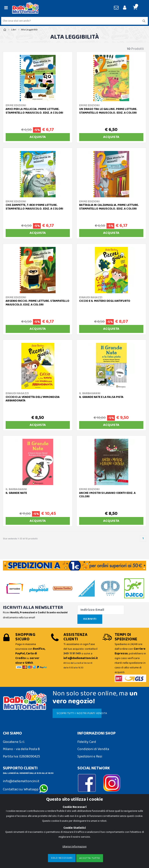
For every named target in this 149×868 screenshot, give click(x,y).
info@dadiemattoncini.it (21, 781)
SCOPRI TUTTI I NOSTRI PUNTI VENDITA (78, 713)
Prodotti (135, 49)
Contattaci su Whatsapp (25, 789)
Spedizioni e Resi (90, 757)
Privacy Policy (13, 824)
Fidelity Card (87, 742)
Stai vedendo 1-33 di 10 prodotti (20, 539)
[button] (136, 8)
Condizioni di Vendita (93, 749)
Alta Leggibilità (29, 30)
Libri (14, 30)
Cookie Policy (13, 816)
